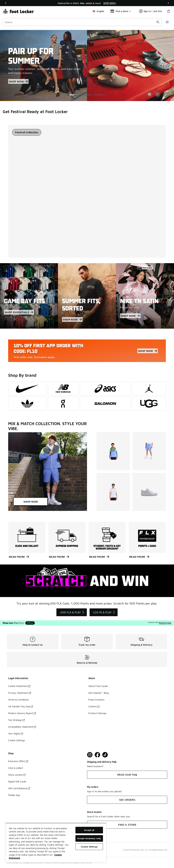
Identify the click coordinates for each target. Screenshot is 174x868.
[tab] (27, 132)
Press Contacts (96, 700)
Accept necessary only (89, 838)
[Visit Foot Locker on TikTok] (105, 755)
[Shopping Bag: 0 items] (169, 11)
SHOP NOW (18, 81)
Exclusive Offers (18, 761)
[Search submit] (158, 22)
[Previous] (6, 3)
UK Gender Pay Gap (20, 706)
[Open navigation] (167, 22)
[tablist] (27, 132)
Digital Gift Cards (17, 781)
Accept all (89, 830)
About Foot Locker (98, 686)
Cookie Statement (19, 686)
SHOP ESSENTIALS (19, 312)
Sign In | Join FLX (150, 11)
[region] (87, 3)
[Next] (168, 3)
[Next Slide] (166, 94)
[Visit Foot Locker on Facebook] (97, 755)
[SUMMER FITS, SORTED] (87, 296)
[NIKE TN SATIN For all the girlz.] (145, 296)
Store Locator (17, 775)
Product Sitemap (97, 713)
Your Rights (16, 733)
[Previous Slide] (158, 94)
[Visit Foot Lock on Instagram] (90, 755)
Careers (94, 706)
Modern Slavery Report (22, 713)
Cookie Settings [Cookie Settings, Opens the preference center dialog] (89, 847)
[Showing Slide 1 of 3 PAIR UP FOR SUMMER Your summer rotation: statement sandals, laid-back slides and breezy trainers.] (87, 66)
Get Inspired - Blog (98, 693)
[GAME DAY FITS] (29, 296)
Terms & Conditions (18, 700)
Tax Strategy (16, 720)
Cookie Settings (16, 740)
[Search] (82, 22)
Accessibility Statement (22, 727)
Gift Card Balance (19, 788)
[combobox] (82, 22)
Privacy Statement (20, 693)
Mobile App (14, 795)
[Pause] (150, 94)
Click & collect (16, 768)
